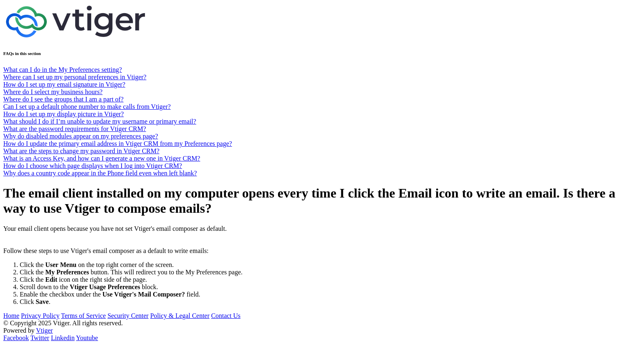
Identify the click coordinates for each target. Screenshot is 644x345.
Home (11, 316)
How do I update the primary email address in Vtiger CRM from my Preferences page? (118, 144)
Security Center (128, 316)
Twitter (40, 338)
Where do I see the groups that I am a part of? (63, 99)
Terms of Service (84, 316)
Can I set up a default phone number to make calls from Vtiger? (87, 107)
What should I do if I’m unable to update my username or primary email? (100, 121)
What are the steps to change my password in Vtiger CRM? (81, 151)
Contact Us (226, 316)
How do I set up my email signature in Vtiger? (64, 84)
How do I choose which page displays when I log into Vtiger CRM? (93, 166)
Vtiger (45, 330)
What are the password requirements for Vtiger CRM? (75, 129)
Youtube (87, 338)
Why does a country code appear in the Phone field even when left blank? (100, 173)
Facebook (16, 338)
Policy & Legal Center (180, 316)
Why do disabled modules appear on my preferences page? (81, 136)
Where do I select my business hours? (53, 92)
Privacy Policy (40, 316)
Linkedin (63, 338)
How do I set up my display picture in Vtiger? (63, 114)
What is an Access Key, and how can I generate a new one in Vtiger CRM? (102, 158)
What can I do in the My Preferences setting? (63, 70)
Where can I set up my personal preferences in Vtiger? (75, 77)
